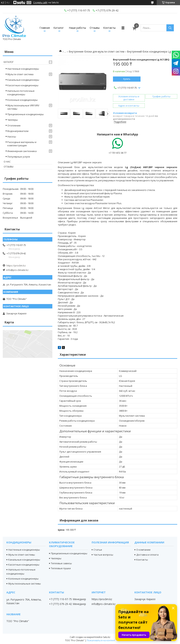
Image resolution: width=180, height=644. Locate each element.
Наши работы (77, 28)
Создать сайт (40, 3)
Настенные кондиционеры (23, 69)
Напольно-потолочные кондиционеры (21, 93)
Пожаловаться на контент (101, 640)
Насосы (12, 137)
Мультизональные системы (25, 584)
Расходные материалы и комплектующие (22, 144)
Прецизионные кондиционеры (26, 114)
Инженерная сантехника (22, 151)
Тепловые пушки (61, 568)
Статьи (98, 550)
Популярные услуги (19, 157)
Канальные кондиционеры (23, 80)
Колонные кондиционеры (22, 100)
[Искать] (170, 28)
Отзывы (95, 28)
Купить (127, 79)
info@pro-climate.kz (17, 270)
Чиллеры (13, 120)
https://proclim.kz (16, 266)
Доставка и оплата (147, 555)
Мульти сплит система (20, 74)
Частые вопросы (103, 555)
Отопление (14, 125)
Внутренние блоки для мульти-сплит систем (97, 52)
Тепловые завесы (61, 563)
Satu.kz (107, 637)
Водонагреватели (18, 131)
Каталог (59, 28)
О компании (143, 550)
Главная (45, 28)
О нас (7, 162)
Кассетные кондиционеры (23, 85)
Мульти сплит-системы (22, 555)
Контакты (109, 28)
